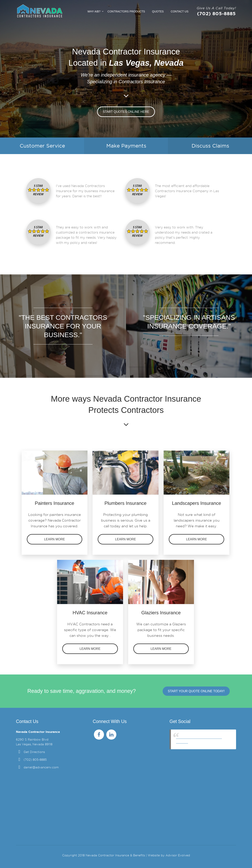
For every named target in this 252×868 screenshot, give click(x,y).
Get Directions (34, 752)
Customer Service (42, 146)
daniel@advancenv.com (41, 767)
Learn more (55, 539)
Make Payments (126, 146)
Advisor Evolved (178, 855)
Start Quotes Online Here (126, 112)
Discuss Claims (210, 146)
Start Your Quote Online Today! (196, 691)
